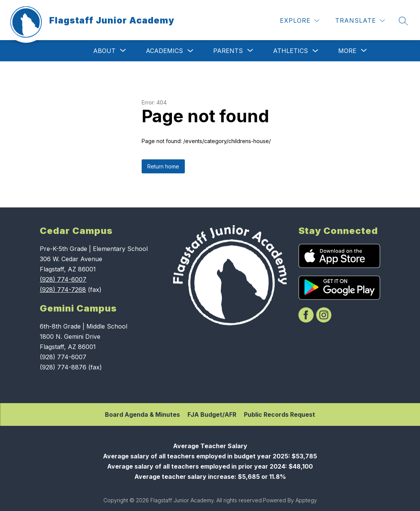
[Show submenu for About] (104, 51)
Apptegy (306, 500)
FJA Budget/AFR (212, 414)
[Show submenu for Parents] (228, 51)
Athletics (290, 51)
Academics (164, 51)
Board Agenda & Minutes (142, 414)
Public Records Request (279, 414)
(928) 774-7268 (63, 290)
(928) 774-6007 (63, 279)
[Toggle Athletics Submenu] (315, 51)
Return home (163, 166)
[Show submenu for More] (347, 51)
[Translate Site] (360, 21)
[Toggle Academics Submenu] (190, 51)
